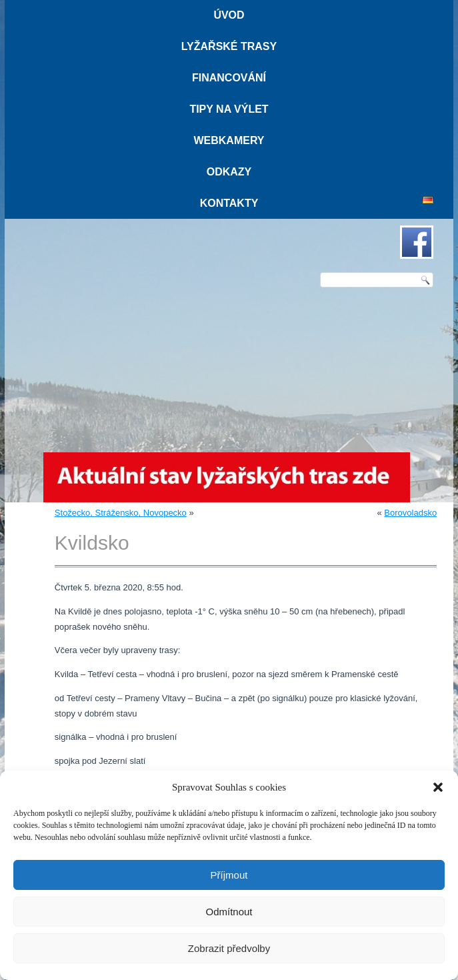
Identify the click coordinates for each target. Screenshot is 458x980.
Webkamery (229, 140)
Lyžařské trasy (229, 46)
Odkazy (229, 172)
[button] (438, 787)
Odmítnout (229, 912)
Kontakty (229, 203)
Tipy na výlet (229, 109)
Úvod (229, 15)
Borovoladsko (410, 513)
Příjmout (229, 875)
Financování (229, 78)
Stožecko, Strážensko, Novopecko (121, 513)
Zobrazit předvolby (229, 948)
